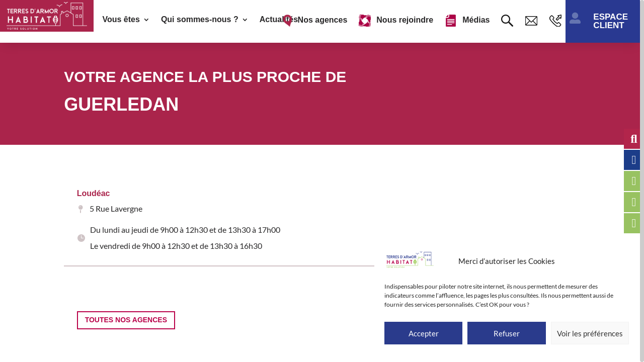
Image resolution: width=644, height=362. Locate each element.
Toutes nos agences (126, 320)
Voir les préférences (590, 333)
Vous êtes (121, 20)
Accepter (424, 333)
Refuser (507, 333)
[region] (322, 181)
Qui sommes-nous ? (200, 20)
